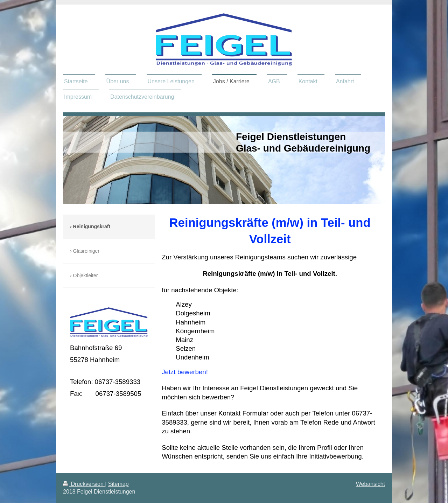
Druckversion (84, 484)
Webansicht (370, 484)
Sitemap (118, 484)
